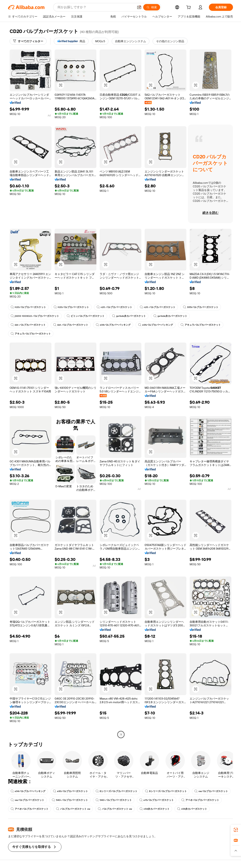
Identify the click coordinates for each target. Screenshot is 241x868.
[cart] (189, 8)
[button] (139, 7)
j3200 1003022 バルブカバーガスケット (35, 316)
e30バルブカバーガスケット (70, 791)
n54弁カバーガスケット (155, 809)
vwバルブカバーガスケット (211, 791)
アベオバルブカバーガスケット (200, 800)
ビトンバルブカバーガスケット (86, 316)
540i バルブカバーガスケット (70, 800)
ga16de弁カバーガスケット (129, 316)
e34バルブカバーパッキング (113, 325)
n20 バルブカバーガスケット (114, 307)
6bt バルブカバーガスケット (28, 325)
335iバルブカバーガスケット (201, 307)
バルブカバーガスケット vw (73, 809)
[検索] (152, 7)
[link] (236, 830)
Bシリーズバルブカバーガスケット (116, 791)
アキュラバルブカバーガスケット (201, 325)
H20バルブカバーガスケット (28, 307)
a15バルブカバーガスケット (157, 800)
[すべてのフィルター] (28, 41)
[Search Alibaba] (95, 7)
